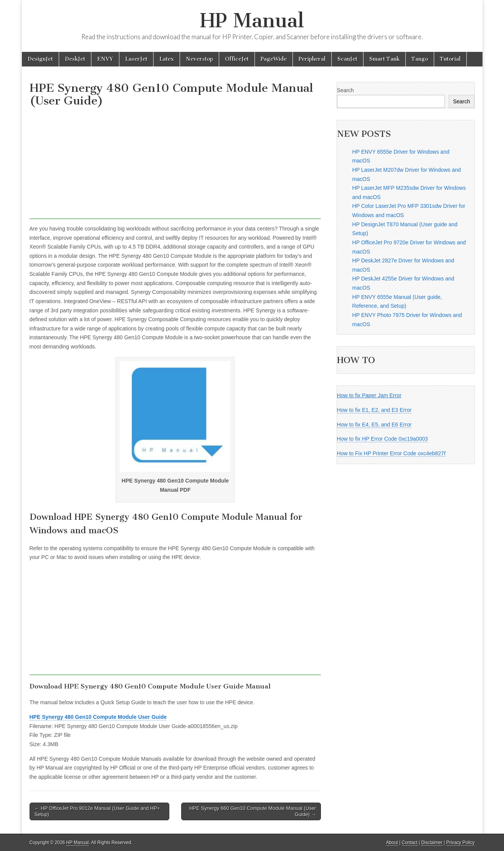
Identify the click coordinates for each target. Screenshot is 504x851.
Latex (167, 59)
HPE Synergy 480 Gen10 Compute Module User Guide (98, 717)
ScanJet (347, 59)
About (392, 843)
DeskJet (75, 59)
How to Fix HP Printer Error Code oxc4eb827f (391, 453)
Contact (410, 843)
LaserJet (136, 59)
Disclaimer (432, 843)
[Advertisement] (175, 165)
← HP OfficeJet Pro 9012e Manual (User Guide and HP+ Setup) (97, 811)
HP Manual (252, 21)
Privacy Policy (460, 843)
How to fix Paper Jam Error (369, 395)
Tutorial (450, 59)
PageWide (274, 59)
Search (345, 90)
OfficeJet (237, 59)
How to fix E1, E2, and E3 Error (374, 410)
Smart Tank (384, 59)
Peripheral (312, 59)
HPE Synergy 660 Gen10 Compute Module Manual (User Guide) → (253, 811)
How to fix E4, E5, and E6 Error (374, 425)
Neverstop (199, 59)
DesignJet (40, 59)
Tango (420, 59)
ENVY (105, 59)
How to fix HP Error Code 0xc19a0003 (383, 439)
